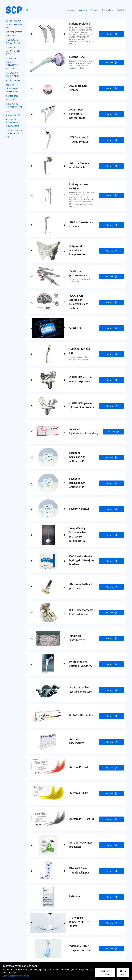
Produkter (83, 10)
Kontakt (120, 10)
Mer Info (112, 34)
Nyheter (95, 10)
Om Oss (71, 10)
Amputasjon (13, 80)
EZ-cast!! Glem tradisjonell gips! (14, 133)
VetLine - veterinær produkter (12, 122)
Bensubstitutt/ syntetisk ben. (14, 51)
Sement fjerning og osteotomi (13, 88)
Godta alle (123, 973)
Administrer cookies (105, 973)
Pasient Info (108, 10)
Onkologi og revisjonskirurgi (14, 24)
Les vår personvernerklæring (16, 976)
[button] (32, 34)
